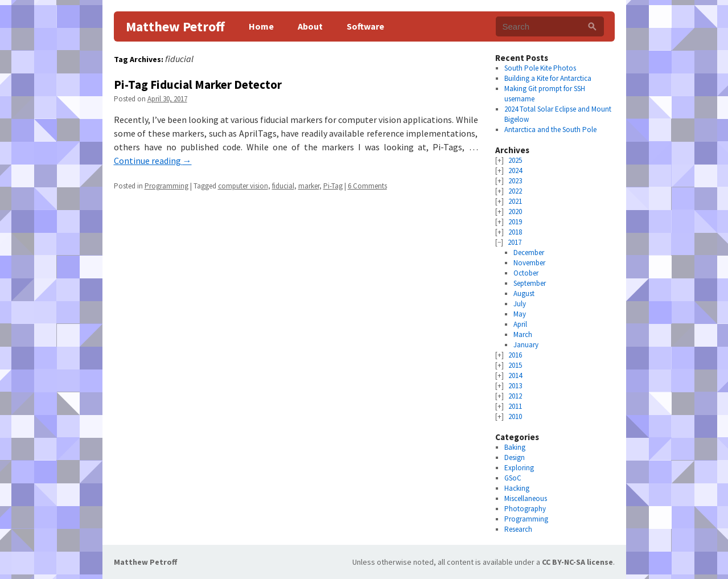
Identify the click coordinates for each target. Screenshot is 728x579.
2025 (515, 160)
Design (515, 457)
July (520, 304)
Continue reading (153, 161)
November (529, 263)
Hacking (517, 488)
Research (518, 529)
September (530, 283)
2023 (515, 181)
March (523, 334)
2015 (515, 365)
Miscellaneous (526, 498)
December (529, 252)
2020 (515, 212)
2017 (515, 242)
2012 (515, 396)
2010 (515, 416)
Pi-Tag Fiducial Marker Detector (198, 85)
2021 (515, 201)
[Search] (592, 26)
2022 (515, 191)
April (520, 324)
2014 (515, 375)
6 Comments (367, 186)
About (310, 26)
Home (261, 26)
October (526, 273)
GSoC (513, 478)
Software (365, 26)
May (520, 314)
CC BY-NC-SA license (577, 562)
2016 (515, 355)
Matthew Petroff (175, 26)
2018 (515, 232)
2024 (515, 171)
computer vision (243, 186)
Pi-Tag (333, 186)
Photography (525, 509)
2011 (515, 406)
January (526, 345)
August (524, 293)
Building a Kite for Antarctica (548, 78)
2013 (515, 386)
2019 (515, 222)
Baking (515, 447)
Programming (166, 186)
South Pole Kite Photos (540, 68)
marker (309, 186)
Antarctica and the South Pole (550, 130)
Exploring (519, 468)
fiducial (283, 186)
